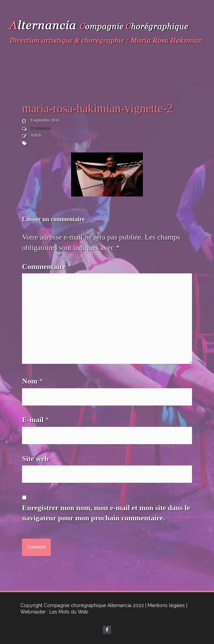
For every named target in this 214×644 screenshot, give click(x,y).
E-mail (36, 420)
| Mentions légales (165, 605)
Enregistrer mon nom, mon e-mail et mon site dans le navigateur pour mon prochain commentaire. (106, 513)
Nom (33, 381)
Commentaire (47, 266)
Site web (35, 459)
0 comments (40, 128)
